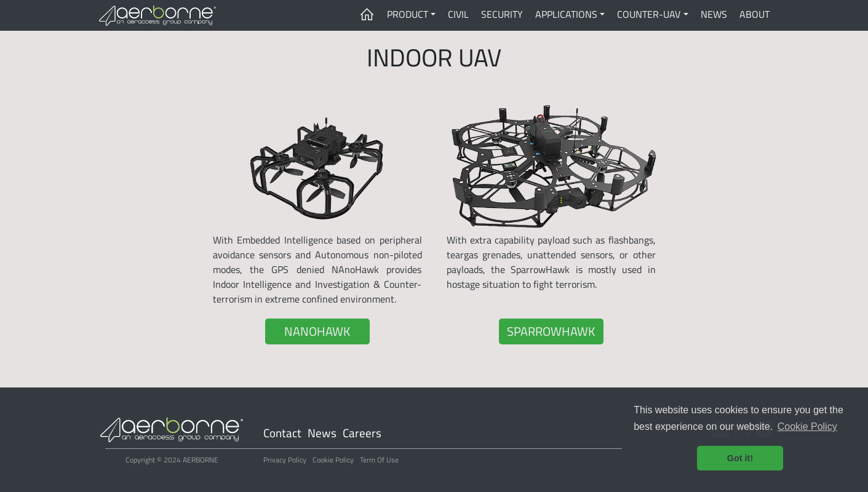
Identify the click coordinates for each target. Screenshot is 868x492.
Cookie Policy (333, 460)
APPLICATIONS (566, 14)
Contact (282, 433)
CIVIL (458, 14)
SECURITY (502, 14)
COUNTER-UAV (649, 14)
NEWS (714, 14)
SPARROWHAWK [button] (551, 331)
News (322, 433)
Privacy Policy (285, 460)
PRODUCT (408, 14)
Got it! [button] (740, 458)
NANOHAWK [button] (317, 331)
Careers (362, 433)
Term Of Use (379, 460)
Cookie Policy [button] (807, 427)
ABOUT (755, 14)
